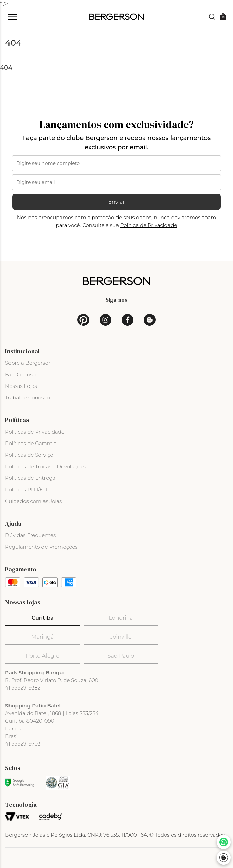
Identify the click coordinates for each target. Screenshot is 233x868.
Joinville (121, 637)
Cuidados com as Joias (33, 501)
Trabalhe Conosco (28, 398)
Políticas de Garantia (31, 443)
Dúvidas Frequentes (30, 535)
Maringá (42, 637)
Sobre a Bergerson (28, 363)
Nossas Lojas (21, 386)
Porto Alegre (43, 656)
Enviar (116, 202)
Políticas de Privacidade (35, 432)
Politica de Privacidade (149, 225)
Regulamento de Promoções (41, 547)
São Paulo (121, 656)
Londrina (121, 618)
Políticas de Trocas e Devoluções (46, 466)
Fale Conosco (22, 374)
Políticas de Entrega (30, 478)
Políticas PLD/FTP (27, 489)
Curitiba (43, 618)
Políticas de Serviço (29, 455)
